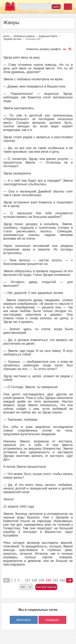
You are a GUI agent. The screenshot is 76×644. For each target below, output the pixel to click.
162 (63, 580)
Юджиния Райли (48, 36)
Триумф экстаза (12, 39)
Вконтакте (24, 620)
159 (41, 580)
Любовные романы (24, 36)
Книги (6, 36)
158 (34, 580)
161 (56, 580)
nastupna (69, 580)
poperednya (7, 580)
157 (27, 580)
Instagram (52, 620)
